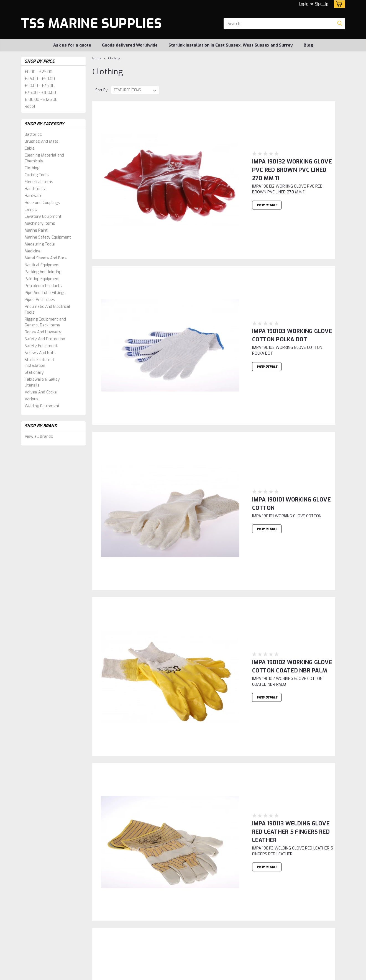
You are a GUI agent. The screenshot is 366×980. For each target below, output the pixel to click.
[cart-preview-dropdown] (338, 4)
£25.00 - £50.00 (40, 79)
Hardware (34, 196)
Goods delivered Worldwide (130, 45)
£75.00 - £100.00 (40, 93)
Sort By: (102, 90)
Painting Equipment (42, 279)
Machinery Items (40, 223)
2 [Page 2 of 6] (109, 860)
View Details (192, 148)
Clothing (32, 168)
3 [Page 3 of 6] (121, 860)
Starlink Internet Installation (39, 363)
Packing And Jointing (43, 272)
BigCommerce (122, 975)
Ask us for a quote (72, 45)
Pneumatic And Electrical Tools (47, 309)
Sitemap (88, 975)
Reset (30, 107)
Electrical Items (39, 182)
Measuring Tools (40, 244)
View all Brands (39, 437)
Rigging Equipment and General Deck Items (45, 322)
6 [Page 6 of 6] (157, 860)
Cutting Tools (37, 175)
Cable (30, 148)
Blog (308, 45)
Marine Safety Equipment (48, 237)
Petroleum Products (43, 286)
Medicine (33, 251)
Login (304, 4)
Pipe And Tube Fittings (45, 293)
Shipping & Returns (118, 912)
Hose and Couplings (42, 203)
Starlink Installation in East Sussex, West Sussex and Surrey (231, 45)
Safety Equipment (41, 346)
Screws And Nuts (40, 353)
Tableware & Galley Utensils (42, 382)
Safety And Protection (45, 339)
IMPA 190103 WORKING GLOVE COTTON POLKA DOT (245, 183)
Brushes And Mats (42, 141)
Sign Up (322, 4)
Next (327, 861)
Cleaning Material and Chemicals (44, 158)
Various (32, 399)
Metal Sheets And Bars (46, 258)
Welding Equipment (42, 406)
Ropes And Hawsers (43, 332)
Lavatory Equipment (43, 217)
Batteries (33, 135)
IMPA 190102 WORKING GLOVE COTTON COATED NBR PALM (255, 309)
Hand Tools (35, 189)
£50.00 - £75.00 (40, 86)
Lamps (31, 210)
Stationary (34, 373)
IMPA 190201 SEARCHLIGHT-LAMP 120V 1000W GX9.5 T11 (253, 686)
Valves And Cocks (41, 392)
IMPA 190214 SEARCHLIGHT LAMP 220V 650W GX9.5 (247, 812)
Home (97, 58)
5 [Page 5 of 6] (144, 860)
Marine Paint (36, 230)
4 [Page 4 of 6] (133, 860)
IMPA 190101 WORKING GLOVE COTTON (228, 246)
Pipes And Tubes (40, 300)
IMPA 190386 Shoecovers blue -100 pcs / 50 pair (242, 435)
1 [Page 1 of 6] (98, 860)
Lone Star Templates (165, 975)
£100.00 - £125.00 (41, 100)
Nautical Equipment (42, 265)
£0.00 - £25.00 (39, 72)
